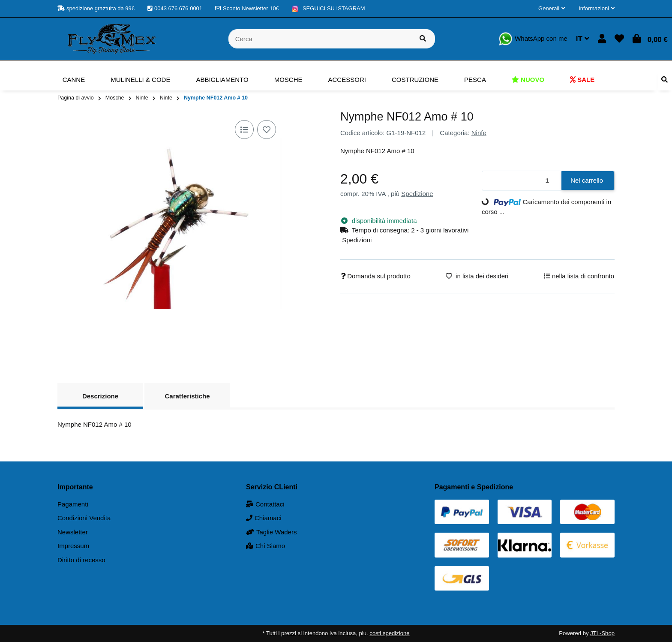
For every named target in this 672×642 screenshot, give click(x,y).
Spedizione (417, 194)
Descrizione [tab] (100, 396)
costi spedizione (389, 633)
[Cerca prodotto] (423, 39)
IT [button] (583, 39)
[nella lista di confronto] (244, 130)
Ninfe (479, 133)
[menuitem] (74, 80)
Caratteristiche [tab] (187, 396)
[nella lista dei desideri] (267, 130)
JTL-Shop (602, 633)
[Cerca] (320, 39)
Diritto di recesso (81, 560)
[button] (552, 9)
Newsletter (73, 532)
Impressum (73, 546)
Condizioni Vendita (84, 518)
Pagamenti (73, 504)
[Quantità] (522, 181)
